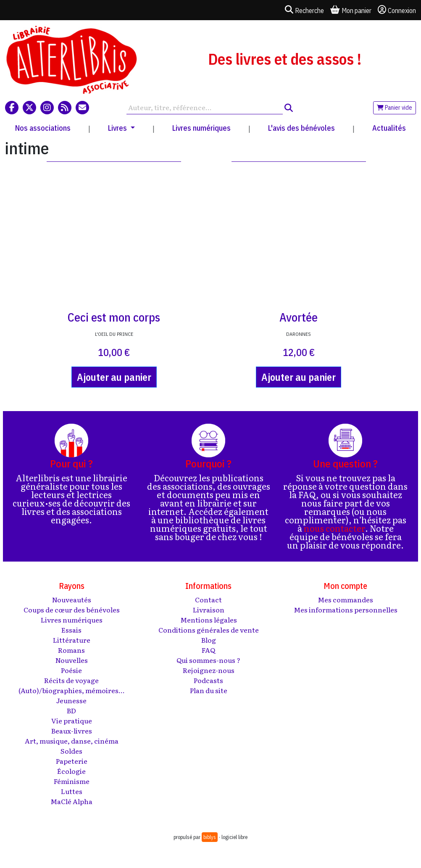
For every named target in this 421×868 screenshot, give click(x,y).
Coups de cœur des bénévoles (72, 609)
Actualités (389, 128)
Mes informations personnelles (346, 609)
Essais (71, 630)
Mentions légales (209, 620)
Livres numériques (201, 128)
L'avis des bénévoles (301, 128)
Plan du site (209, 690)
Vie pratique (72, 720)
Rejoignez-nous (209, 670)
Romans (71, 650)
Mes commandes (345, 599)
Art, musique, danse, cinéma (72, 741)
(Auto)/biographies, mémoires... (72, 690)
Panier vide (395, 108)
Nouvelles (72, 660)
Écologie (71, 771)
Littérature (72, 640)
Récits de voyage (71, 680)
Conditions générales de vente (209, 630)
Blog (209, 640)
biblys (210, 837)
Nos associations (43, 128)
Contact (208, 599)
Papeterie (72, 761)
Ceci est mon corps (114, 317)
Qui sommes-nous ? (208, 660)
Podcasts (208, 680)
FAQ (208, 650)
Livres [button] (118, 128)
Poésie (71, 670)
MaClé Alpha (71, 801)
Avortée (299, 317)
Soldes (71, 751)
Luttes (72, 791)
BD (71, 710)
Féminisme (72, 781)
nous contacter (334, 528)
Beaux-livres (72, 731)
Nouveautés (72, 599)
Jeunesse (71, 700)
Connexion (397, 10)
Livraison (209, 609)
